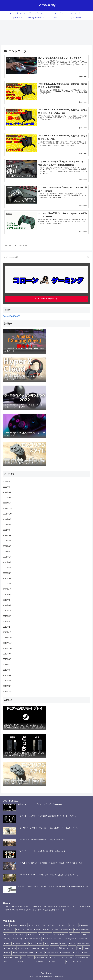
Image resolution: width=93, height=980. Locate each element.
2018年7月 (7, 665)
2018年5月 (7, 675)
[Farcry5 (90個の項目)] (23, 925)
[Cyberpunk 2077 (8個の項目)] (60, 935)
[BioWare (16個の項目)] (46, 930)
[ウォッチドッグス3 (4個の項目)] (52, 953)
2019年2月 (7, 627)
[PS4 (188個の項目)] (6, 925)
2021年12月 (8, 508)
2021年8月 (7, 525)
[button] (88, 257)
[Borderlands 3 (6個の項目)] (84, 939)
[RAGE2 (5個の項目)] (63, 944)
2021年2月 (7, 552)
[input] (47, 257)
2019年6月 (7, 605)
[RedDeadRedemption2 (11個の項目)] (82, 930)
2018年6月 (7, 670)
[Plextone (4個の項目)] (7, 953)
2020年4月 (7, 584)
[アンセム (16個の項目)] (55, 930)
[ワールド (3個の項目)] (86, 953)
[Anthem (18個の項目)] (37, 930)
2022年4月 (7, 487)
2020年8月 (7, 562)
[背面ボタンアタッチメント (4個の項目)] (66, 948)
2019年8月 (7, 600)
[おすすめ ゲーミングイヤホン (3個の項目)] (50, 962)
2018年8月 (7, 659)
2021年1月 (7, 557)
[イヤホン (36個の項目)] (63, 925)
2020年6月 (7, 573)
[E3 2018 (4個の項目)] (40, 953)
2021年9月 (7, 519)
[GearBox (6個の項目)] (7, 944)
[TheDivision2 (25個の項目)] (84, 925)
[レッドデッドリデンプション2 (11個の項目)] (15, 935)
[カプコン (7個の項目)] (74, 935)
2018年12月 (8, 638)
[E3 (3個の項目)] (23, 957)
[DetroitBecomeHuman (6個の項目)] (33, 939)
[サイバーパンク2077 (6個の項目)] (20, 944)
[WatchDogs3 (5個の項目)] (35, 948)
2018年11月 (8, 643)
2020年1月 (7, 589)
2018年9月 (7, 654)
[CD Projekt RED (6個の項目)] (71, 939)
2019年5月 (7, 611)
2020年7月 (7, 568)
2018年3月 (7, 686)
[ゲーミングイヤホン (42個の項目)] (50, 925)
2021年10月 (8, 514)
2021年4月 (7, 541)
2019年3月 (7, 622)
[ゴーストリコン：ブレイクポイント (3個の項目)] (62, 957)
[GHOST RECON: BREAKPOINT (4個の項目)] (23, 953)
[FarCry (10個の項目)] (32, 935)
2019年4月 (7, 616)
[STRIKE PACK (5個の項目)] (23, 948)
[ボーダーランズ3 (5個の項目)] (83, 944)
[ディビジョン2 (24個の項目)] (9, 930)
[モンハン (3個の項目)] (76, 953)
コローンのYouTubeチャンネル (46, 299)
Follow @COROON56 (11, 316)
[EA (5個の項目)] (47, 944)
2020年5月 (7, 578)
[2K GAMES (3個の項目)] (26, 962)
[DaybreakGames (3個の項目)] (41, 957)
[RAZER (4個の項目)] (86, 948)
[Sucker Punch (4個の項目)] (65, 953)
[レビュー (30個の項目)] (73, 925)
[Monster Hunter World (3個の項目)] (11, 957)
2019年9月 (7, 595)
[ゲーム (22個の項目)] (29, 930)
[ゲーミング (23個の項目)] (20, 930)
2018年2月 (7, 691)
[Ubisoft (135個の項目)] (14, 925)
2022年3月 (7, 492)
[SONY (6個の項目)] (85, 935)
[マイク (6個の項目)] (40, 944)
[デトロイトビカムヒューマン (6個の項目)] (53, 939)
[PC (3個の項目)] (10, 962)
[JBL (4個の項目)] (79, 948)
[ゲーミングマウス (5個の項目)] (10, 948)
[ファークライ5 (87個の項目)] (35, 925)
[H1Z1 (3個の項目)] (30, 957)
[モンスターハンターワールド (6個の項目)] (13, 939)
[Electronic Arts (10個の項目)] (45, 935)
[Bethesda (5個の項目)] (54, 944)
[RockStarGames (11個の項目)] (66, 930)
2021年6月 (7, 530)
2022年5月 (7, 482)
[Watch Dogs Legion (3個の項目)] (82, 957)
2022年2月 (7, 498)
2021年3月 (7, 546)
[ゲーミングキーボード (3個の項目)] (78, 962)
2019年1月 (7, 632)
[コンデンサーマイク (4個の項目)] (49, 948)
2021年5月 (7, 535)
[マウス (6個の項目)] (32, 944)
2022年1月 (7, 503)
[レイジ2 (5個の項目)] (72, 944)
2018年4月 (7, 681)
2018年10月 (8, 648)
